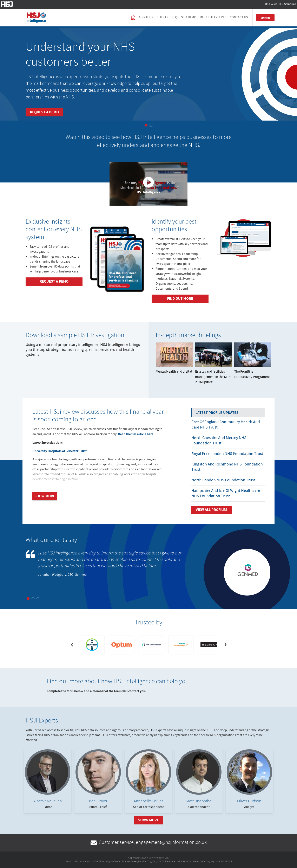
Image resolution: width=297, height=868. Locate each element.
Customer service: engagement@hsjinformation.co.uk (149, 842)
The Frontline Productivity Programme (253, 361)
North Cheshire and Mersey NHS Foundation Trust (219, 441)
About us (146, 17)
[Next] (225, 645)
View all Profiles (212, 510)
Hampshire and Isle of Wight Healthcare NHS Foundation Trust (226, 493)
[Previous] (72, 645)
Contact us (239, 17)
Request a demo (184, 17)
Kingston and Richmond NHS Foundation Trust (227, 467)
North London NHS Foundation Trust (223, 480)
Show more (45, 496)
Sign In (265, 18)
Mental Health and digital (174, 358)
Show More (148, 820)
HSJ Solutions (287, 4)
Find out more (180, 299)
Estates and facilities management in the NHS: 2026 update (214, 364)
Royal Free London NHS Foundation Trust (227, 454)
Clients (162, 17)
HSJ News (271, 4)
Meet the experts (213, 17)
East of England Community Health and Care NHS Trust (226, 425)
